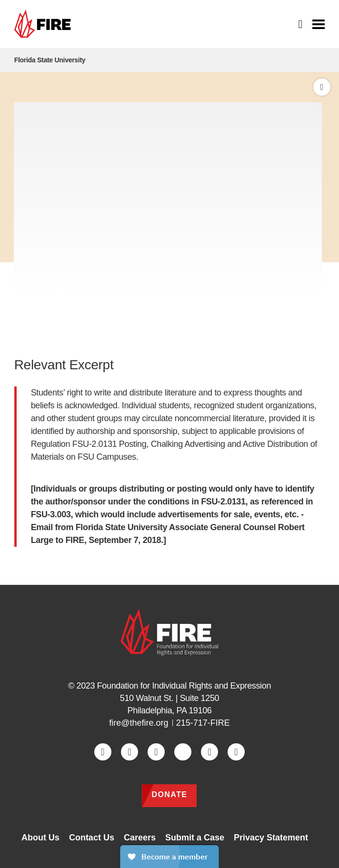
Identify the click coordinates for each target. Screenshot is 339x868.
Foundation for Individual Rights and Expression (184, 686)
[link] (45, 24)
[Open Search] (301, 24)
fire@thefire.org (139, 723)
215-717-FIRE (203, 723)
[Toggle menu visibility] (319, 23)
